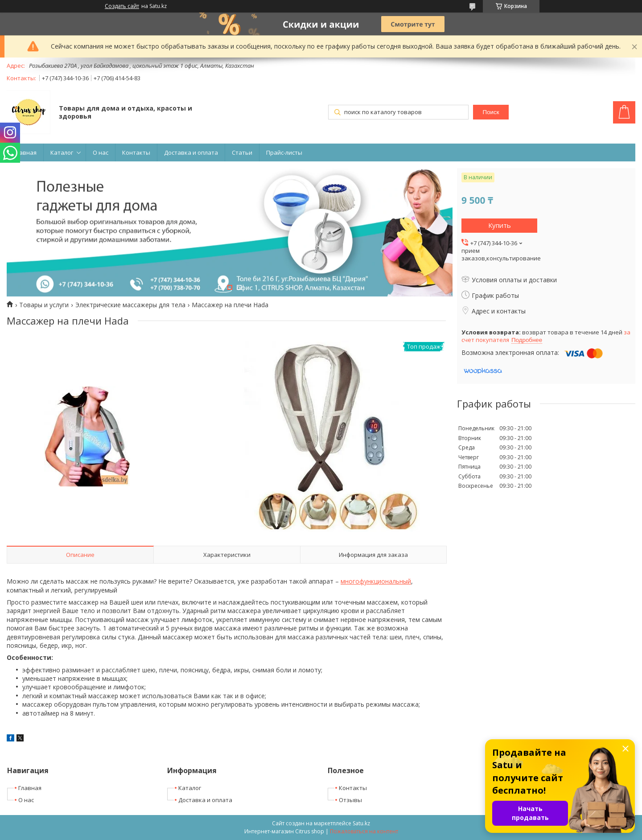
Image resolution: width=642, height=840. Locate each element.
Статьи (242, 152)
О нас (101, 152)
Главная (25, 152)
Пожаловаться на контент (364, 831)
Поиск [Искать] (491, 112)
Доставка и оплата (191, 152)
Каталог (62, 152)
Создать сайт (122, 6)
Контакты (136, 152)
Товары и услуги (44, 305)
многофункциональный (376, 581)
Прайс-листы (284, 152)
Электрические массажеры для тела (130, 305)
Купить (500, 225)
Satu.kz (361, 823)
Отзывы (350, 800)
